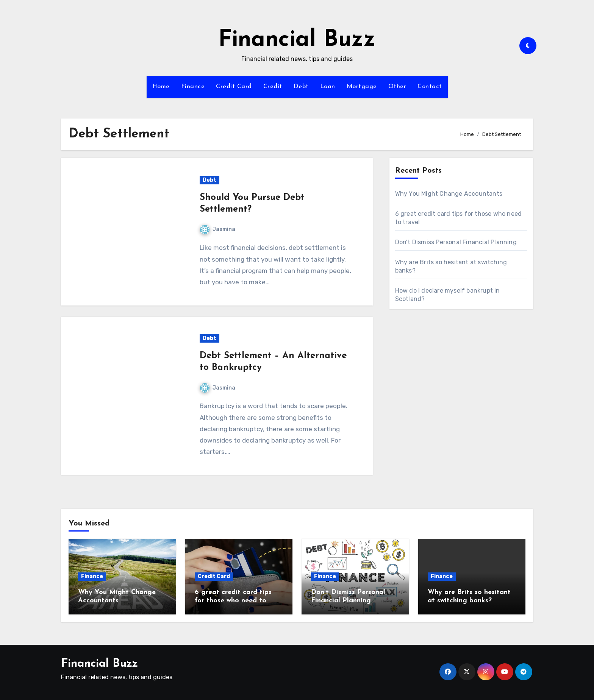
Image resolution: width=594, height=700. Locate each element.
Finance (193, 87)
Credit (273, 87)
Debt (301, 87)
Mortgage (362, 87)
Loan (328, 87)
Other (397, 87)
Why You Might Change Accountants (449, 194)
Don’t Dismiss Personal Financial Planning (456, 242)
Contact (430, 87)
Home (161, 87)
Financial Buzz (297, 40)
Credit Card (234, 87)
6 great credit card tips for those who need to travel (233, 600)
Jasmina (218, 229)
